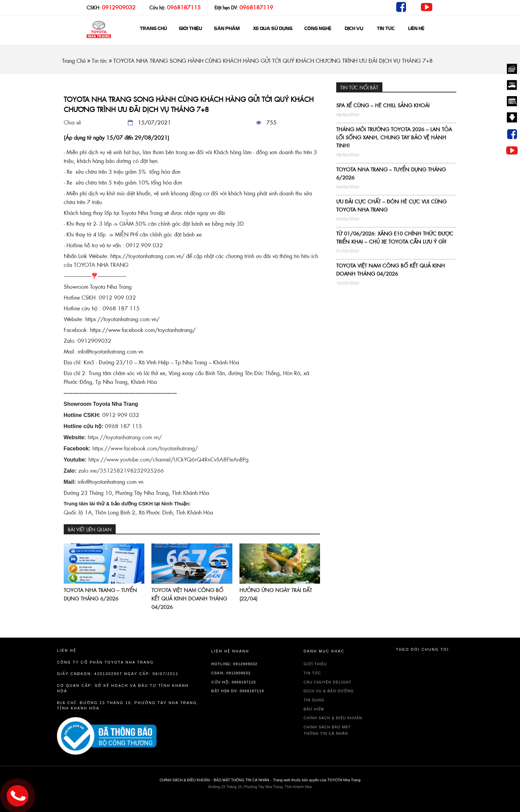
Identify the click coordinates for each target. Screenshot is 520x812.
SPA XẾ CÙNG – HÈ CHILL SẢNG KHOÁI (383, 105)
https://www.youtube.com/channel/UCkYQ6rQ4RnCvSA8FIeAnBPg (168, 459)
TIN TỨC (312, 673)
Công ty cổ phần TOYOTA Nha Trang (105, 662)
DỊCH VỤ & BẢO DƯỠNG (329, 691)
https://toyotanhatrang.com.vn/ (125, 437)
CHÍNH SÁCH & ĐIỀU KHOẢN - (186, 780)
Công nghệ (318, 29)
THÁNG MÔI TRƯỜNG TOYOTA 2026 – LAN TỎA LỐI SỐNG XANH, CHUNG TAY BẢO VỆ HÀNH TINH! (394, 137)
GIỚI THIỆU (190, 29)
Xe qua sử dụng (273, 29)
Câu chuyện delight (327, 682)
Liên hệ (416, 29)
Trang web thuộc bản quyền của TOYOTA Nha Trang (317, 780)
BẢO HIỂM (314, 709)
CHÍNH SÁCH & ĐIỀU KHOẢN (333, 718)
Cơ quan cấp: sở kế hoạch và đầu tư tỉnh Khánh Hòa (123, 688)
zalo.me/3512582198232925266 (121, 471)
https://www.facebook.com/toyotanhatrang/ (145, 448)
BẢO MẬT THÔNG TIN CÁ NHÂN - (243, 780)
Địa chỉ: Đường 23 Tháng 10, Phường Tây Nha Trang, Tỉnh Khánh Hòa (128, 706)
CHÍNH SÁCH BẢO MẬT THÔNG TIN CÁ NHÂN (327, 730)
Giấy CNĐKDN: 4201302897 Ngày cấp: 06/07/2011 (118, 674)
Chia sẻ (72, 122)
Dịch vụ (354, 29)
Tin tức (386, 29)
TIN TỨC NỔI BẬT (359, 88)
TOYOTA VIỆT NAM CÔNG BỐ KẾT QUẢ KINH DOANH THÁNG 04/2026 (189, 599)
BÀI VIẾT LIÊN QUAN (90, 530)
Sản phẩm (227, 29)
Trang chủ (153, 29)
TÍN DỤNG (314, 700)
